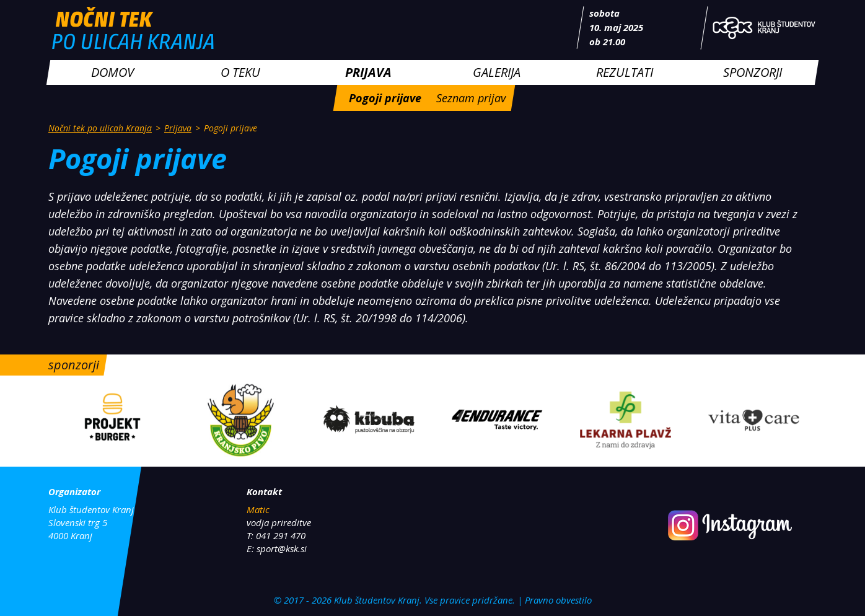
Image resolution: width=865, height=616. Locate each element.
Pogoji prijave (385, 98)
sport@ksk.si (282, 548)
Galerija (497, 72)
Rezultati (625, 72)
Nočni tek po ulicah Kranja (100, 128)
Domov (112, 72)
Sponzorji (753, 72)
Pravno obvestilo (558, 600)
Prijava (368, 72)
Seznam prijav (471, 98)
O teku (240, 72)
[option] (112, 421)
